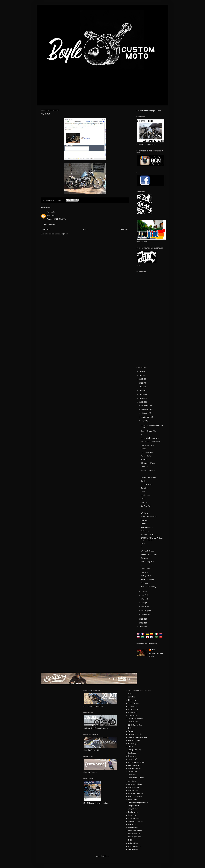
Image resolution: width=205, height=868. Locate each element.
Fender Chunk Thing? (149, 555)
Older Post (124, 230)
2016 (141, 383)
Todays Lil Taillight (148, 580)
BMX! (143, 499)
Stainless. (145, 460)
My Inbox (144, 583)
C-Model (144, 502)
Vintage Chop (133, 843)
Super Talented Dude (149, 517)
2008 (141, 627)
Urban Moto (146, 569)
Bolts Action (132, 706)
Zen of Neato (133, 850)
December (146, 406)
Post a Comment (50, 224)
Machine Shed (133, 790)
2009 (141, 623)
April (143, 603)
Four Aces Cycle (134, 741)
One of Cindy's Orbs (149, 431)
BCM (154, 650)
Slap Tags (145, 520)
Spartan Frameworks (136, 821)
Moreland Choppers (135, 793)
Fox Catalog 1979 (148, 562)
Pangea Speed (133, 806)
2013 (141, 394)
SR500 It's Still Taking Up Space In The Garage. (152, 539)
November (146, 409)
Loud (143, 492)
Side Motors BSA (147, 445)
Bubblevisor (132, 713)
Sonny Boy (132, 815)
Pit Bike (144, 524)
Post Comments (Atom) (60, 234)
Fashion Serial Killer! (135, 734)
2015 (141, 387)
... (142, 565)
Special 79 (132, 825)
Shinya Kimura (133, 809)
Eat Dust (131, 731)
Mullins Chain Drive (135, 797)
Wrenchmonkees (134, 846)
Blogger (107, 856)
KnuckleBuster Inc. (135, 769)
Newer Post (46, 230)
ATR (129, 694)
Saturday (144, 558)
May (143, 599)
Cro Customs (133, 722)
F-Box (143, 544)
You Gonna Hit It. (147, 527)
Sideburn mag (133, 812)
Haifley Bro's (133, 759)
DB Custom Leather (135, 725)
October (145, 413)
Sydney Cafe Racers (148, 477)
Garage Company (135, 750)
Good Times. (146, 467)
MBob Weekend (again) (150, 438)
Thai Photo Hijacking (149, 587)
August (144, 421)
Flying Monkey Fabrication (138, 738)
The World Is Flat (134, 834)
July (143, 591)
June (143, 595)
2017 (141, 379)
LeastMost (132, 775)
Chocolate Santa (147, 452)
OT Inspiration (146, 485)
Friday (143, 449)
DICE (130, 728)
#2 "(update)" (146, 576)
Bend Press (132, 697)
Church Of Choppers (136, 719)
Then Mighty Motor (135, 837)
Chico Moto (132, 716)
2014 (141, 391)
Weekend (145, 513)
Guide (143, 481)
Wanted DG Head (148, 551)
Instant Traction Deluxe (136, 762)
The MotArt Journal (135, 831)
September (146, 417)
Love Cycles (132, 781)
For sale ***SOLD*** (149, 535)
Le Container (133, 772)
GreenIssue (132, 756)
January (144, 614)
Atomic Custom (147, 456)
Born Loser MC (134, 710)
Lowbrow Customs (135, 784)
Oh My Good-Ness (148, 463)
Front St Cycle (133, 744)
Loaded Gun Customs (136, 778)
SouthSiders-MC (134, 818)
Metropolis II (146, 531)
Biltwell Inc (132, 700)
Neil (49, 212)
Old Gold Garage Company (138, 803)
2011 (141, 402)
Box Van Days (146, 506)
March (144, 607)
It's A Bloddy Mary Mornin (151, 442)
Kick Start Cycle (134, 765)
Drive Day (145, 488)
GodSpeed (132, 753)
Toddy (130, 840)
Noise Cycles (133, 800)
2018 (141, 375)
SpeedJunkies (133, 828)
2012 (141, 398)
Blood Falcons (133, 703)
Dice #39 (144, 572)
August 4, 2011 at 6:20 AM (57, 219)
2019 (141, 372)
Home (85, 230)
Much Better (146, 495)
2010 (141, 619)
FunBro (131, 747)
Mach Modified (134, 787)
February (145, 611)
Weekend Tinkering (148, 470)
